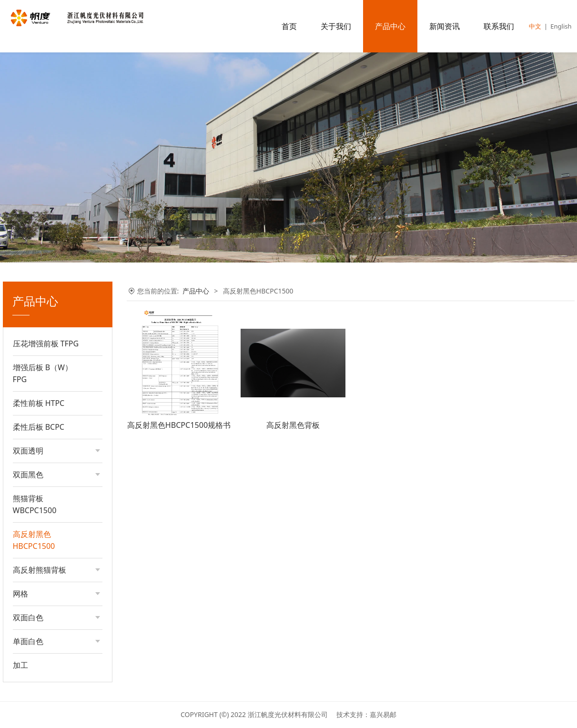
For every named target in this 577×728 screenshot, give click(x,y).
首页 (289, 26)
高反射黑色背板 (293, 425)
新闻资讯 (445, 26)
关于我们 (336, 26)
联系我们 (499, 26)
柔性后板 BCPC (39, 427)
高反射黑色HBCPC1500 (34, 540)
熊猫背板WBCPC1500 (35, 504)
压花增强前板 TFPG (46, 344)
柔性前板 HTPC (39, 403)
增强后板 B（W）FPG (43, 373)
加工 (20, 665)
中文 (535, 26)
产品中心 (390, 26)
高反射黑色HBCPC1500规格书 (179, 425)
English (561, 26)
